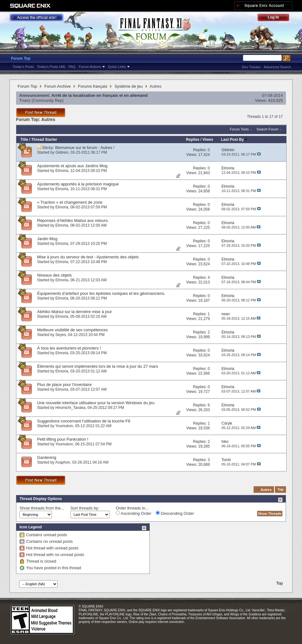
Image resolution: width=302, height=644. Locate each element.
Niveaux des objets (54, 275)
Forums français (93, 86)
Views (208, 140)
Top (280, 490)
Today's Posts (23, 67)
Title (24, 140)
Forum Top (21, 58)
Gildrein (62, 152)
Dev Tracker (251, 67)
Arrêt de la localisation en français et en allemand (100, 95)
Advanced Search (277, 67)
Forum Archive (58, 86)
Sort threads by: (85, 508)
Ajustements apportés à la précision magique (78, 184)
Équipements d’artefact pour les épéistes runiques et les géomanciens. (101, 293)
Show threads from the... (42, 508)
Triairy (25, 100)
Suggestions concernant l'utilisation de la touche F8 (84, 421)
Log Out (277, 18)
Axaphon (62, 462)
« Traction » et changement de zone (70, 202)
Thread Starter (44, 140)
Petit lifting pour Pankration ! (63, 439)
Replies (193, 140)
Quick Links (117, 67)
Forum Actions (90, 67)
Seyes (61, 335)
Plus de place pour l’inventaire (64, 385)
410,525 (275, 100)
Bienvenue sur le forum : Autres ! (85, 148)
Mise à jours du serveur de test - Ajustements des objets (88, 257)
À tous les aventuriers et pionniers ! (69, 348)
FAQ (72, 67)
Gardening (47, 457)
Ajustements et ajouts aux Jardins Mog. (73, 166)
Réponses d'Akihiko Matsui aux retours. (73, 220)
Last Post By (235, 140)
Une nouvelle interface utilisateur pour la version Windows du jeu (96, 403)
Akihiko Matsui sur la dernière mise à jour (75, 312)
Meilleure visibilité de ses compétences (73, 330)
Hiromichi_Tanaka (70, 408)
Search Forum (267, 129)
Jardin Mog (47, 239)
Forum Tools (239, 129)
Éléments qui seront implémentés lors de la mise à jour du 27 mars (98, 366)
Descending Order (175, 513)
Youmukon (64, 426)
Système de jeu (129, 86)
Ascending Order (134, 513)
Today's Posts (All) (51, 67)
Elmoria (62, 171)
